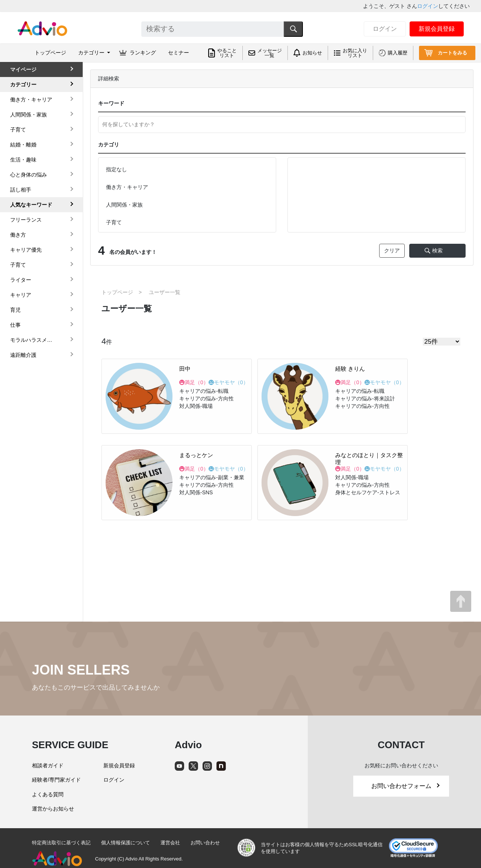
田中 (185, 369)
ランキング (143, 53)
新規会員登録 (437, 29)
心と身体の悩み (29, 175)
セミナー (178, 53)
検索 (437, 251)
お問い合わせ (205, 843)
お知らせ (312, 53)
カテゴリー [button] (92, 53)
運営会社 (170, 843)
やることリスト (227, 53)
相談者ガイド (48, 765)
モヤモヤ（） (231, 382)
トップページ (50, 53)
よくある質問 (48, 794)
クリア (392, 251)
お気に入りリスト (355, 53)
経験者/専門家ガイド (56, 780)
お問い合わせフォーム (405, 786)
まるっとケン (196, 455)
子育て (18, 130)
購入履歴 (398, 53)
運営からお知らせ (53, 809)
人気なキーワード (31, 205)
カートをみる (452, 53)
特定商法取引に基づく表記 (61, 843)
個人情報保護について (126, 843)
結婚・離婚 (23, 145)
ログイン (428, 6)
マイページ (23, 69)
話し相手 (21, 190)
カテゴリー (23, 85)
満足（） (197, 382)
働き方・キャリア (31, 100)
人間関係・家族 (29, 115)
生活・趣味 (23, 160)
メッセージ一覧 (270, 53)
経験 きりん (350, 369)
